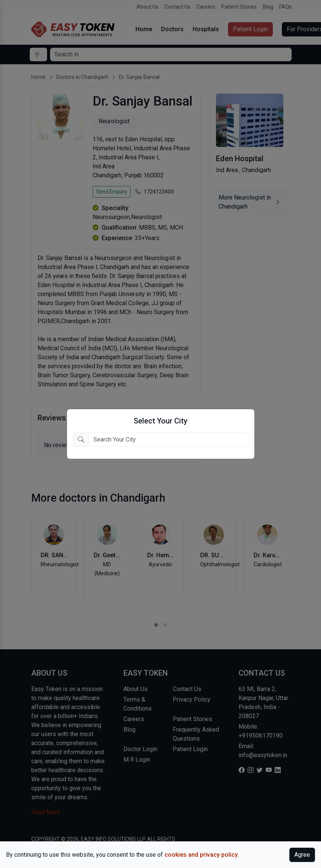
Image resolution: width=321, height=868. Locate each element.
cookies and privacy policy (201, 855)
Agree (302, 855)
